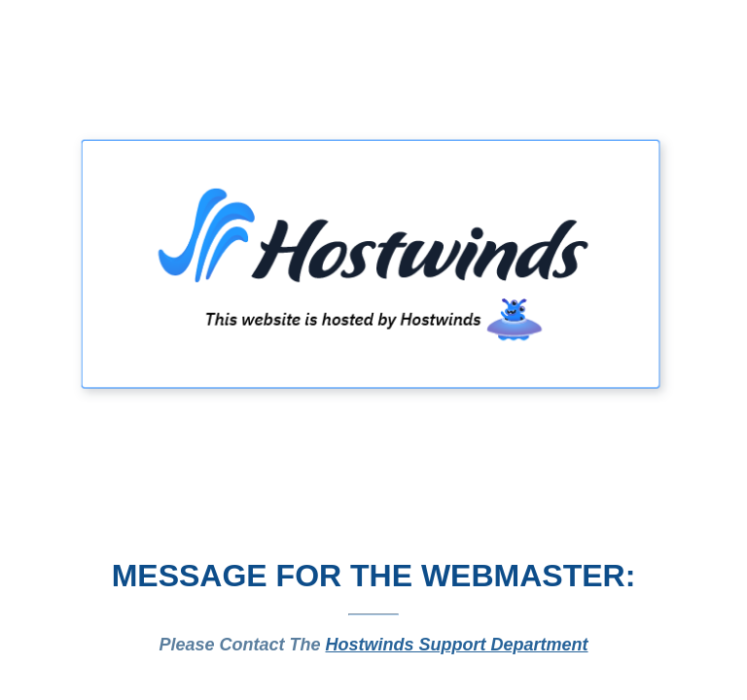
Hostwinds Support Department (457, 645)
